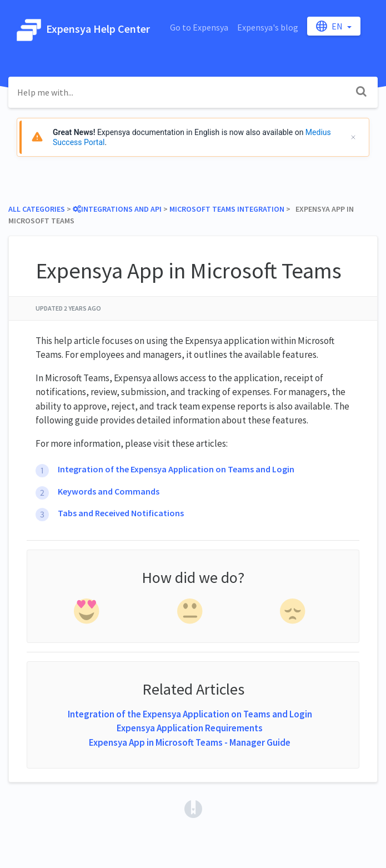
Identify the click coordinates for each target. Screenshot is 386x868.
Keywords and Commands (109, 491)
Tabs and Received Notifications (121, 513)
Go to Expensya (199, 27)
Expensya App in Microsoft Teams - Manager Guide (190, 742)
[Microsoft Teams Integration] (227, 209)
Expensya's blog (268, 27)
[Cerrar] (353, 137)
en (330, 26)
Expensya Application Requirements (190, 728)
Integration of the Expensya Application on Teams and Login (176, 469)
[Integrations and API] (117, 209)
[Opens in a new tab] (193, 808)
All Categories (37, 209)
